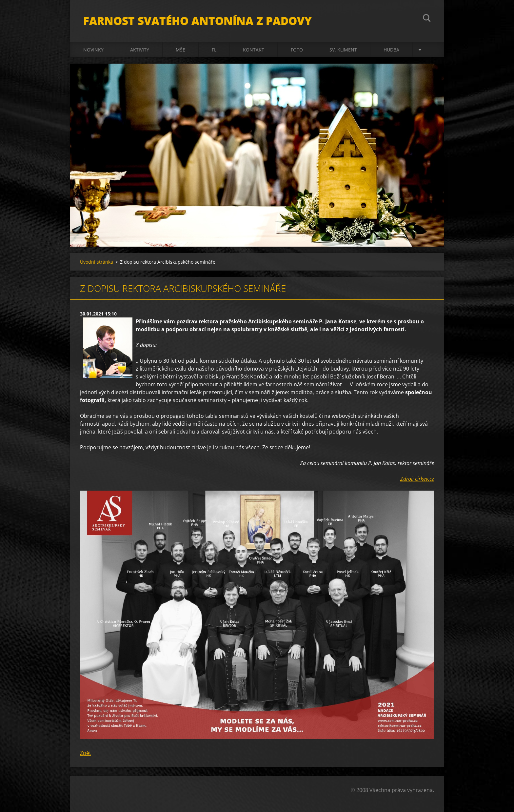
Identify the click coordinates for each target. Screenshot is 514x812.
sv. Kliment (343, 50)
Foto (297, 50)
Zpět (86, 753)
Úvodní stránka (97, 262)
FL (214, 50)
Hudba (391, 50)
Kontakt (254, 50)
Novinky (93, 50)
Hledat (427, 19)
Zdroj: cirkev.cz (417, 479)
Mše (180, 50)
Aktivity (140, 50)
